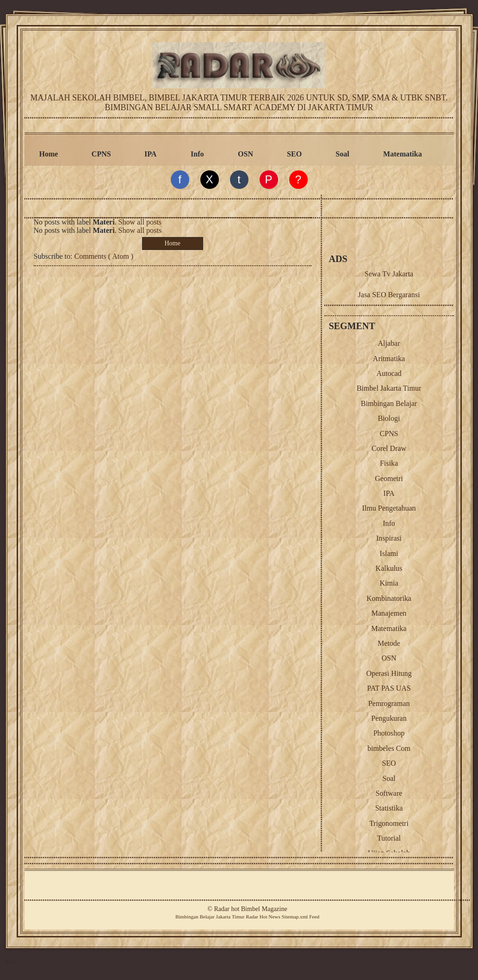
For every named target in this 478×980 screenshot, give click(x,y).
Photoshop (389, 733)
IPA (150, 154)
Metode (389, 643)
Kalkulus (389, 568)
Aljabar (389, 343)
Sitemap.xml (295, 917)
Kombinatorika (389, 598)
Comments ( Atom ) (104, 256)
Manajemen (389, 613)
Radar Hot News (263, 917)
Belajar (207, 917)
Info (197, 154)
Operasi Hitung (389, 673)
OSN (245, 154)
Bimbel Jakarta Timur (389, 388)
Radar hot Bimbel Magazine (250, 909)
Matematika (403, 154)
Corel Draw (389, 448)
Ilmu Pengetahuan (389, 508)
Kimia (389, 583)
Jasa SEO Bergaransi (389, 295)
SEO (294, 154)
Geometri (389, 478)
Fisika (389, 463)
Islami (389, 553)
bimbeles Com (389, 748)
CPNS (101, 154)
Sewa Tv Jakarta (389, 274)
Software (389, 793)
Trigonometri (389, 823)
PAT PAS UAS (389, 688)
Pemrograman (389, 703)
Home (49, 154)
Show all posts (140, 222)
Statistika (389, 808)
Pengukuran (389, 718)
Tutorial (389, 838)
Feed (314, 917)
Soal (342, 154)
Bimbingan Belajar (389, 403)
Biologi (389, 418)
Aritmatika (389, 359)
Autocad (389, 373)
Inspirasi (389, 538)
